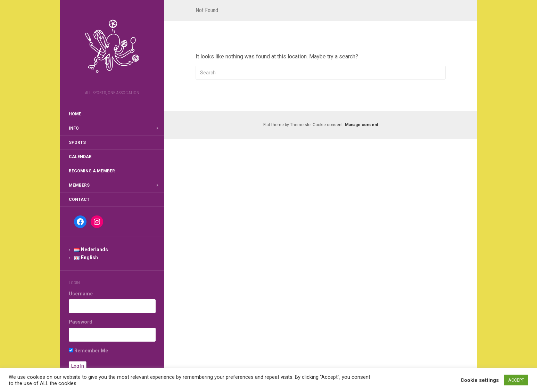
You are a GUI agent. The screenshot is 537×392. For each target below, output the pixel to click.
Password (81, 322)
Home (75, 114)
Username (81, 294)
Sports (77, 142)
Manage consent (362, 125)
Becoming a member (92, 171)
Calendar (80, 157)
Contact (79, 199)
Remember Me (88, 351)
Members (79, 185)
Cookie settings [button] (480, 380)
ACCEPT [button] (516, 380)
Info (74, 128)
